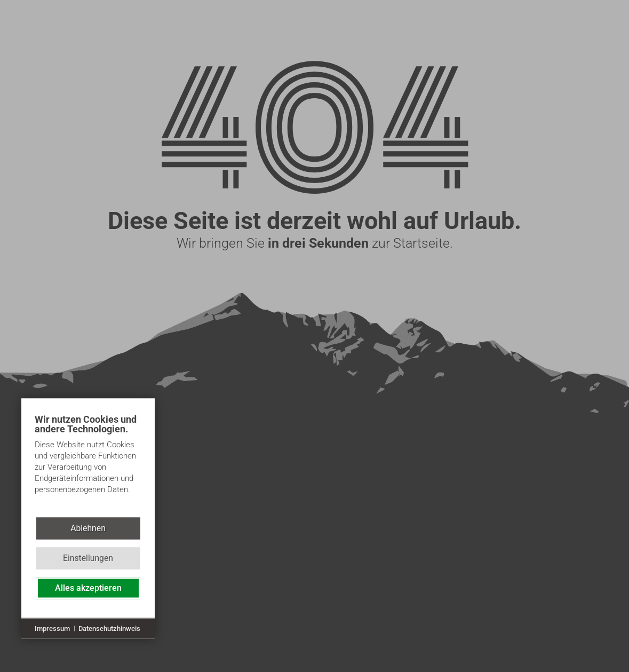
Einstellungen (88, 558)
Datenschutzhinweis (109, 628)
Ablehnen (88, 528)
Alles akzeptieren (88, 588)
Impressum (52, 628)
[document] (88, 462)
